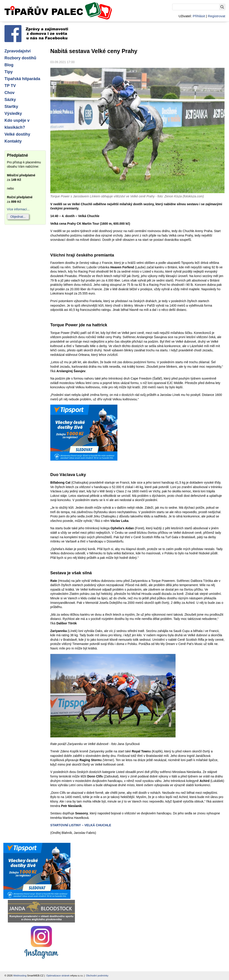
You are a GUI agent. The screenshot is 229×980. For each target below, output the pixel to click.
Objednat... (18, 217)
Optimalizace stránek (58, 976)
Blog (9, 65)
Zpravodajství (18, 51)
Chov (10, 93)
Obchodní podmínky (97, 976)
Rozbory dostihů (20, 58)
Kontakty (13, 141)
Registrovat (216, 16)
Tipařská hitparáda (22, 79)
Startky (11, 107)
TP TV (10, 86)
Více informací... (18, 209)
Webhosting (20, 976)
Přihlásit (199, 16)
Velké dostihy (17, 134)
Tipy (9, 72)
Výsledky (13, 113)
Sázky (10, 100)
